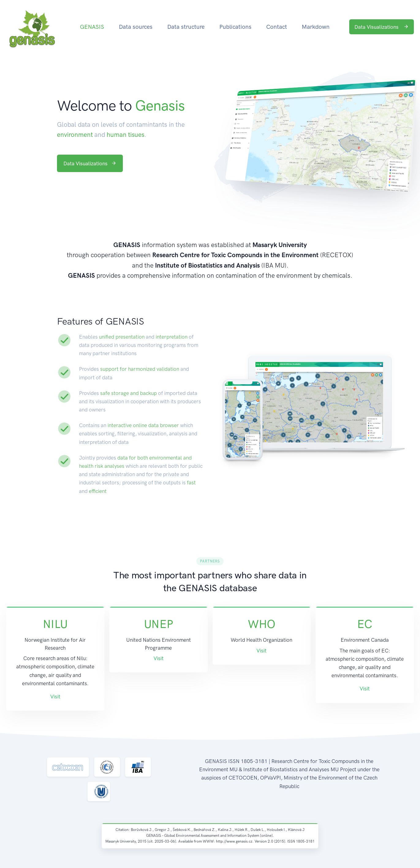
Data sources (136, 27)
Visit (55, 697)
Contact (277, 27)
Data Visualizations (382, 27)
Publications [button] (235, 27)
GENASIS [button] (92, 27)
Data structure (186, 27)
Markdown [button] (316, 27)
